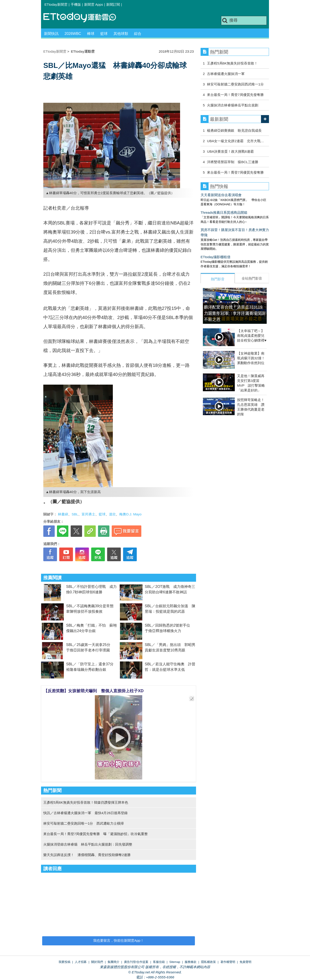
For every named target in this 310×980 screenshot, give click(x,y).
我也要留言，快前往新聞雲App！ (119, 940)
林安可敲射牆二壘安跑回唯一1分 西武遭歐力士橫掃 (84, 823)
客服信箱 (159, 962)
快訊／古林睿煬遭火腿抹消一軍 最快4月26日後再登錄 (85, 813)
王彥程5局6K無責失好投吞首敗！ (232, 63)
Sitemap (175, 962)
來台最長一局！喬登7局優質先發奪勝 (235, 95)
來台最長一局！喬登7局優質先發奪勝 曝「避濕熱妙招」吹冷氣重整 (96, 834)
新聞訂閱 (113, 4)
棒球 (91, 34)
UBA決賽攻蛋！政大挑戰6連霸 (230, 151)
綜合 (138, 34)
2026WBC (73, 34)
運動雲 (83, 18)
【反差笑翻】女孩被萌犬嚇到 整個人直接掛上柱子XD (94, 691)
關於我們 (97, 962)
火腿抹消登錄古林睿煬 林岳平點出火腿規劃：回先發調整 (88, 844)
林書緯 (63, 514)
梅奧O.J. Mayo (130, 514)
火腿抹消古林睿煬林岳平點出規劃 (233, 105)
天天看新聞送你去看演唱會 (221, 195)
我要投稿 (65, 962)
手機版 (76, 4)
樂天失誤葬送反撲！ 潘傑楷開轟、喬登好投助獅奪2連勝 (87, 855)
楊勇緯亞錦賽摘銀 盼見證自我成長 (234, 130)
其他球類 (121, 34)
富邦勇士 (88, 514)
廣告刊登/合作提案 (136, 962)
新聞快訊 (51, 34)
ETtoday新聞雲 (56, 4)
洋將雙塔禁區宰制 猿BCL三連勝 (232, 162)
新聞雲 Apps (94, 4)
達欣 (112, 514)
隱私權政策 (208, 962)
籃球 (104, 34)
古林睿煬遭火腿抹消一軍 (226, 74)
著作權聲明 (228, 962)
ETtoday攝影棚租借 (216, 257)
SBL (75, 514)
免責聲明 (245, 962)
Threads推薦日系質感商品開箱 (224, 212)
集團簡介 (114, 962)
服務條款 (191, 962)
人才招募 (81, 962)
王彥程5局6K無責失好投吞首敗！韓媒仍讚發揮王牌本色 (86, 802)
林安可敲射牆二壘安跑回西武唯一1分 (235, 84)
